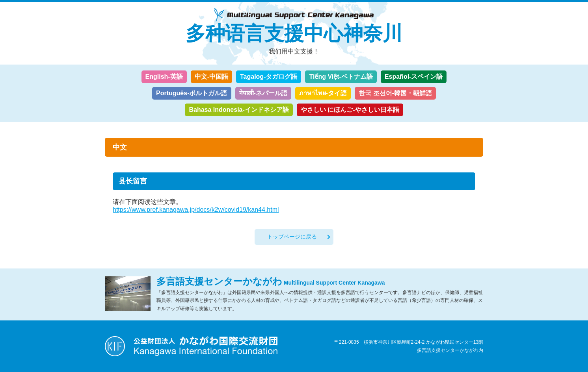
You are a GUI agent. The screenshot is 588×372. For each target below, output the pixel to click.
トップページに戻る (292, 237)
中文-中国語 (211, 77)
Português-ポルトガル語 (192, 93)
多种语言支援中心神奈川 (294, 33)
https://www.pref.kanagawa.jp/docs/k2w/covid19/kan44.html (196, 210)
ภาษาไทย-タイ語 (323, 93)
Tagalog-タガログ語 (269, 77)
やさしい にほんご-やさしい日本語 (350, 110)
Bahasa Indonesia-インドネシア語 (239, 110)
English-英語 (164, 77)
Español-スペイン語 (414, 77)
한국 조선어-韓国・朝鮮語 (395, 93)
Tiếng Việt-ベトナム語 (341, 77)
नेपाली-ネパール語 (263, 93)
